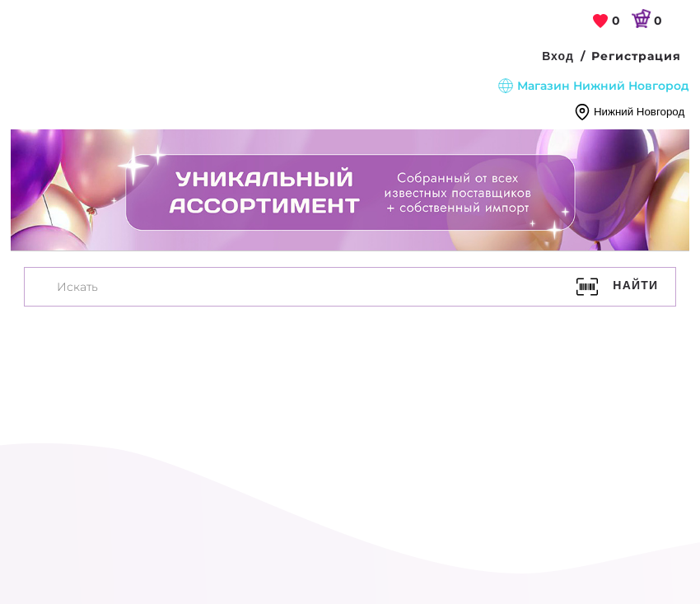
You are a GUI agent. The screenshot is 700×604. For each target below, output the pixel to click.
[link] (607, 21)
